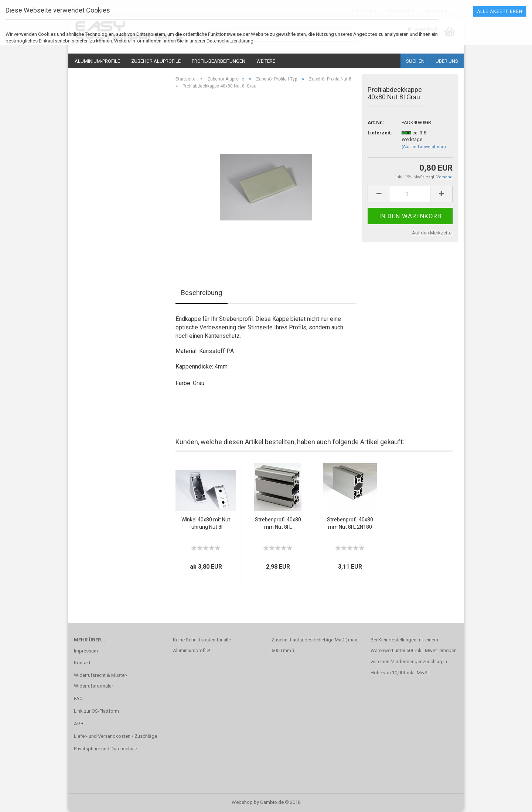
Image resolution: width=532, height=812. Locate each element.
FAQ (78, 698)
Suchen (415, 61)
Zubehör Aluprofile (156, 61)
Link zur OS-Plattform (96, 711)
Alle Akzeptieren (500, 11)
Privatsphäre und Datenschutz (106, 749)
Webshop (242, 802)
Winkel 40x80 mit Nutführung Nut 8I (206, 523)
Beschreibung (202, 293)
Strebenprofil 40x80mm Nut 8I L (278, 523)
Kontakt (82, 663)
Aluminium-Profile (97, 61)
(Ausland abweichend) (424, 147)
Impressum (86, 651)
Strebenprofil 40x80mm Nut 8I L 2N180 (350, 523)
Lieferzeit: (379, 133)
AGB (79, 724)
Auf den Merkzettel (432, 233)
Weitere (266, 61)
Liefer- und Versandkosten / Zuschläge (115, 736)
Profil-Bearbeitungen (219, 61)
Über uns (447, 61)
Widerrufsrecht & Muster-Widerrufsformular (101, 681)
